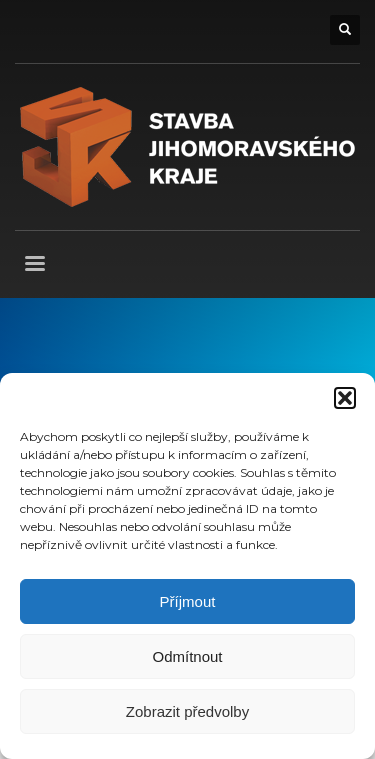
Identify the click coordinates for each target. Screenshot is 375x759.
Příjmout (188, 601)
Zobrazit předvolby (187, 711)
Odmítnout (187, 656)
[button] (345, 398)
